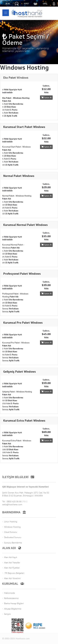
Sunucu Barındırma (13, 543)
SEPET (26, 4)
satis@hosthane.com (12, 505)
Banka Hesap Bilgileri (14, 604)
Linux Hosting (11, 522)
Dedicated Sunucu (13, 537)
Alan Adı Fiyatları (12, 568)
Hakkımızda (9, 593)
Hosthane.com (23, 639)
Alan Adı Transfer (12, 563)
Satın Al (46, 98)
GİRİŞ (45, 4)
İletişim (8, 614)
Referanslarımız (11, 598)
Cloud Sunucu (11, 532)
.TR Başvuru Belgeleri (14, 573)
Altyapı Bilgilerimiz (13, 609)
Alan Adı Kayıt (11, 557)
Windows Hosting (12, 527)
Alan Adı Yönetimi (12, 578)
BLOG (8, 4)
